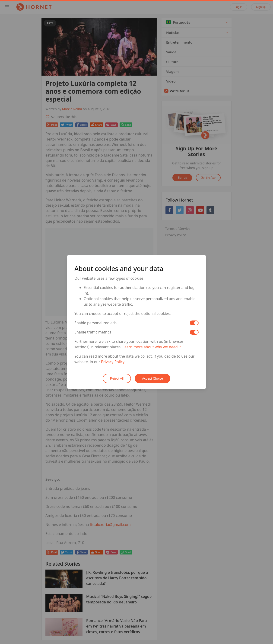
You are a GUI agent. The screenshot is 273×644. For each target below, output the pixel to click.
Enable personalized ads (95, 323)
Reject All (117, 378)
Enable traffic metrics (93, 332)
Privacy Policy (113, 362)
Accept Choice (152, 378)
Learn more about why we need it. (152, 347)
